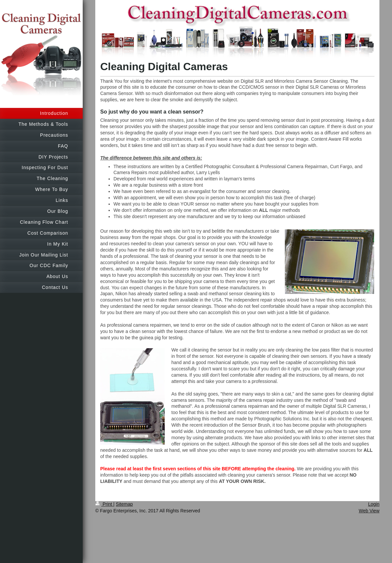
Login (374, 504)
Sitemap (124, 504)
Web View (369, 511)
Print (104, 504)
